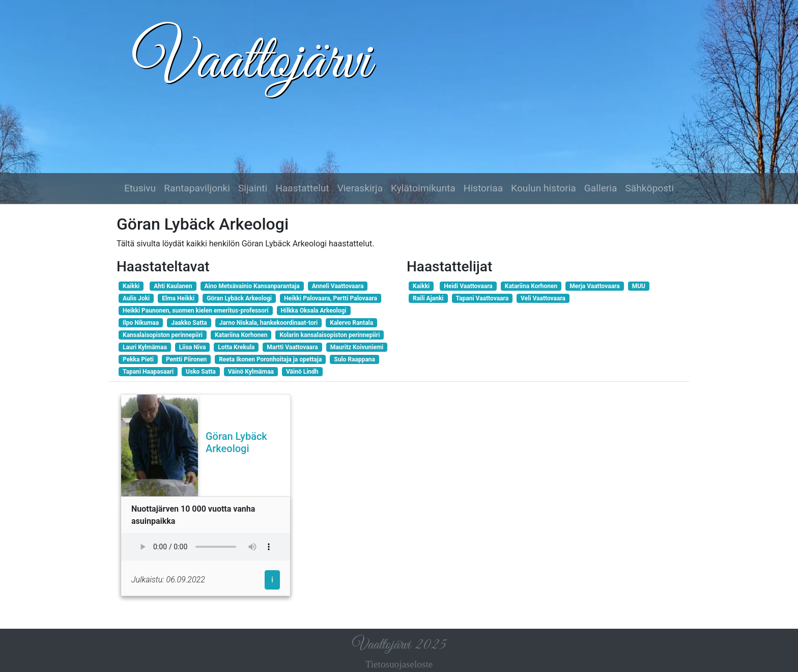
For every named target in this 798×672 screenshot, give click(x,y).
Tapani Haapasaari (148, 372)
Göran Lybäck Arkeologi (239, 298)
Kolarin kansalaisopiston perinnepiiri (330, 335)
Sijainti (253, 188)
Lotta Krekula (236, 347)
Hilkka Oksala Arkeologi (314, 311)
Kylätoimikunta (423, 188)
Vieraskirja (360, 188)
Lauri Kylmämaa (145, 347)
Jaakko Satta (189, 323)
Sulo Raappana (354, 359)
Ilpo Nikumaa (141, 323)
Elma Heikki (178, 298)
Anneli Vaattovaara (338, 286)
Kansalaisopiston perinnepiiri (163, 335)
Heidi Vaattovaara (468, 286)
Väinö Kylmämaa (251, 372)
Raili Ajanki (428, 298)
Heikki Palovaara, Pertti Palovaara (331, 298)
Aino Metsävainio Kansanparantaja (252, 286)
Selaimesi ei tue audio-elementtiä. (206, 547)
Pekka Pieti (138, 359)
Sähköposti (649, 188)
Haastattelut (302, 188)
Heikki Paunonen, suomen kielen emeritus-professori (196, 311)
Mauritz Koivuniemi (357, 347)
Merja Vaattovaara (594, 286)
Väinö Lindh (302, 372)
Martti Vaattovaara (292, 347)
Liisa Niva (192, 347)
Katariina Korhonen (241, 335)
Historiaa (483, 188)
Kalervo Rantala (351, 323)
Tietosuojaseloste (399, 664)
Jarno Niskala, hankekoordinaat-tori (269, 323)
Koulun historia (544, 188)
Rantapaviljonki (197, 188)
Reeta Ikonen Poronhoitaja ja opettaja (270, 359)
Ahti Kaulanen (173, 286)
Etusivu (140, 188)
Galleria (601, 188)
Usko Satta (201, 372)
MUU (639, 286)
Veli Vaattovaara (543, 298)
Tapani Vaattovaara (482, 298)
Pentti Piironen (186, 359)
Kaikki (131, 286)
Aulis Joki (136, 298)
